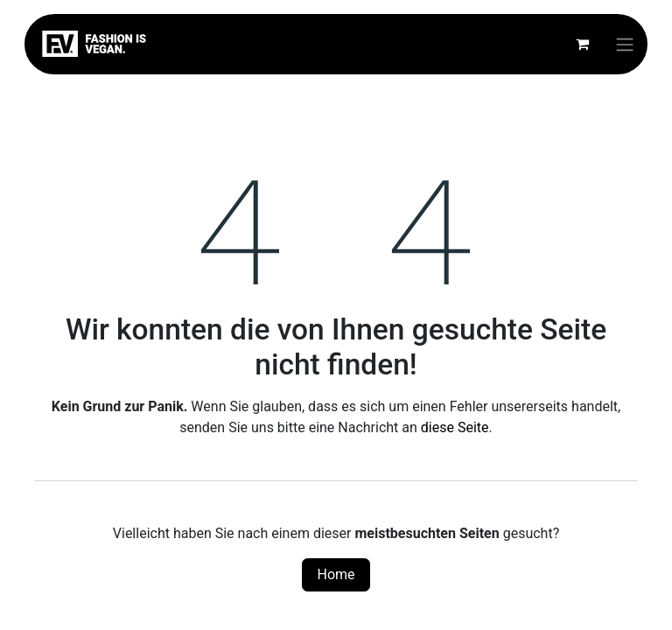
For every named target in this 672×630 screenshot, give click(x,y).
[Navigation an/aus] (625, 44)
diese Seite (455, 427)
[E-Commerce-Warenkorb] (582, 44)
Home (336, 574)
